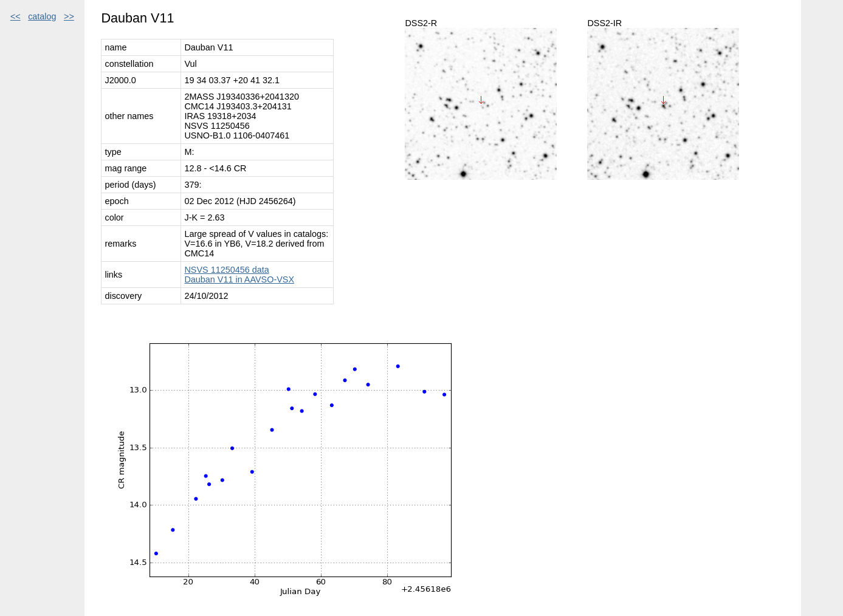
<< (15, 16)
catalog (42, 16)
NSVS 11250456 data (226, 270)
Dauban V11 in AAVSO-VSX (239, 279)
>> (69, 16)
